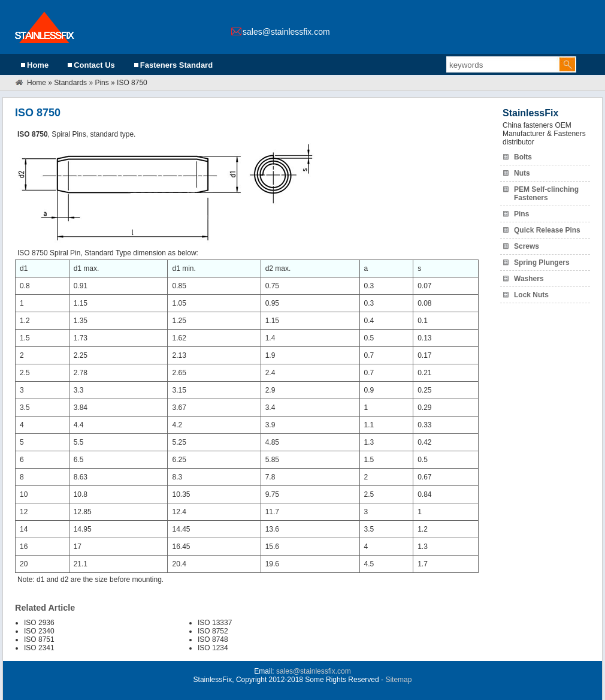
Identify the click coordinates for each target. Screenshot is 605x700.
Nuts (522, 173)
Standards (70, 83)
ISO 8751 (39, 639)
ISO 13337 (215, 623)
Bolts (523, 157)
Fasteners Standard (176, 65)
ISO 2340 (39, 631)
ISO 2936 (39, 623)
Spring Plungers (542, 262)
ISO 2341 (39, 648)
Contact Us (94, 65)
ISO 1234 (213, 648)
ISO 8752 (213, 631)
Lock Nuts (531, 295)
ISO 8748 (213, 639)
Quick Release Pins (547, 230)
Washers (529, 279)
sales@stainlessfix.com (286, 32)
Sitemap (398, 680)
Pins (102, 83)
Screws (527, 246)
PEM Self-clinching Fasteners (546, 194)
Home (38, 65)
